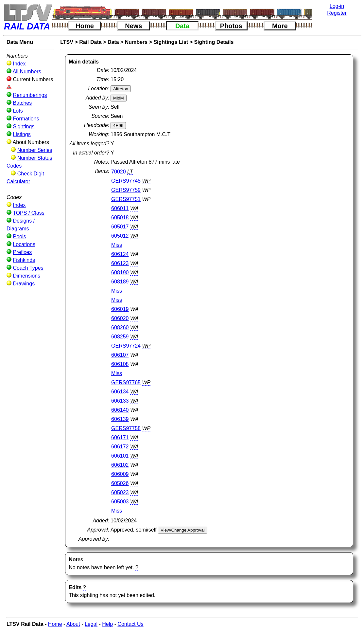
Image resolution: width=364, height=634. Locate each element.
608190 (120, 272)
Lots (18, 111)
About (73, 624)
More (280, 26)
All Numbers (27, 72)
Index (19, 64)
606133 (120, 401)
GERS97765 (126, 382)
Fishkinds (24, 260)
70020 (119, 172)
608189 (120, 282)
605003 (120, 502)
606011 (120, 208)
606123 (120, 263)
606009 (120, 474)
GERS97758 (126, 428)
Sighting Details (214, 42)
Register (337, 13)
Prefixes (22, 252)
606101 (120, 456)
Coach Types (28, 268)
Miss (117, 245)
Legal (91, 624)
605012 (120, 236)
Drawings (24, 284)
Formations (26, 119)
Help (107, 624)
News (133, 26)
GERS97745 (126, 181)
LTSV (67, 42)
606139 (120, 419)
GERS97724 (126, 346)
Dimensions (26, 276)
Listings (22, 134)
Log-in (337, 6)
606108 (120, 364)
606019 (120, 309)
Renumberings (30, 95)
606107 (120, 355)
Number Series (35, 150)
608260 (120, 327)
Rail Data (90, 42)
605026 (120, 483)
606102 (120, 465)
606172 (120, 447)
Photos (231, 26)
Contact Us (130, 624)
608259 (120, 337)
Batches (22, 103)
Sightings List (171, 42)
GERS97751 (126, 199)
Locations (24, 244)
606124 (120, 254)
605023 (120, 492)
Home (85, 26)
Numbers (136, 42)
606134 (120, 392)
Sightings (24, 127)
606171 (120, 437)
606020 (120, 318)
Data (182, 26)
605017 (120, 227)
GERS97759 (126, 190)
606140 (120, 410)
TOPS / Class (29, 213)
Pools (19, 236)
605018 (120, 217)
